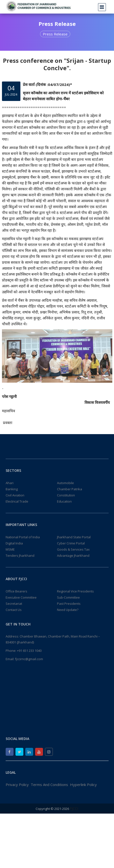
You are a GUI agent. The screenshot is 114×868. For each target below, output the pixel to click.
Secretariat (14, 604)
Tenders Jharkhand (20, 556)
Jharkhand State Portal (74, 537)
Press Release (55, 34)
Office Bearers (16, 591)
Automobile (65, 483)
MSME (10, 549)
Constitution (66, 495)
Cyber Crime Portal (71, 543)
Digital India (14, 543)
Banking (12, 489)
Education (64, 501)
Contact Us (14, 610)
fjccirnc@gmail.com (29, 659)
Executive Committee (21, 597)
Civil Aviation (15, 495)
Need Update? (68, 610)
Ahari (10, 483)
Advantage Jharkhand (73, 556)
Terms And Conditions (49, 785)
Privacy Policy (17, 785)
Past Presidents (69, 604)
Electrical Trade (17, 501)
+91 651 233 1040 (29, 651)
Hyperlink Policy (83, 785)
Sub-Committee (68, 597)
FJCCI (74, 808)
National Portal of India (23, 537)
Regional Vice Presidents (75, 591)
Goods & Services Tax (73, 549)
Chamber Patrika (70, 489)
